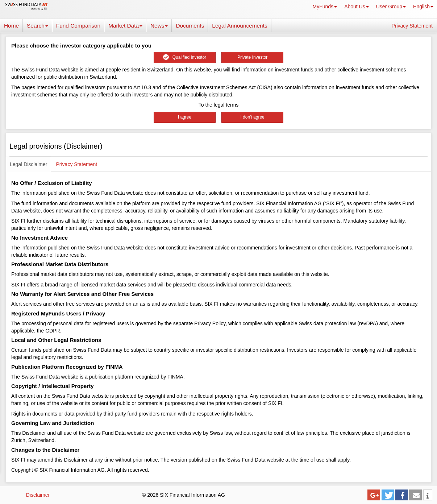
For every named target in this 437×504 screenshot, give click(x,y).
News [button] (159, 26)
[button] (374, 495)
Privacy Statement (412, 26)
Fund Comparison (78, 26)
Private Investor (252, 57)
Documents (190, 26)
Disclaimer (38, 495)
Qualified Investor (185, 57)
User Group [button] (391, 7)
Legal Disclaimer (28, 164)
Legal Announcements (240, 26)
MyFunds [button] (325, 7)
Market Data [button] (125, 26)
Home (11, 26)
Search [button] (38, 26)
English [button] (423, 7)
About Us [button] (357, 7)
